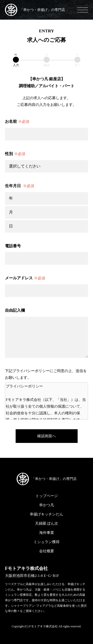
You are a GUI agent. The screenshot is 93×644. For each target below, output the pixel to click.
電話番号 (13, 246)
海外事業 (47, 533)
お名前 (17, 122)
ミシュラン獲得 (46, 542)
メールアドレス (25, 278)
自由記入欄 (15, 310)
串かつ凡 (47, 505)
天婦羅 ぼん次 (47, 523)
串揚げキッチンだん (46, 514)
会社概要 (47, 551)
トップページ (47, 496)
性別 (15, 154)
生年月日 (20, 186)
